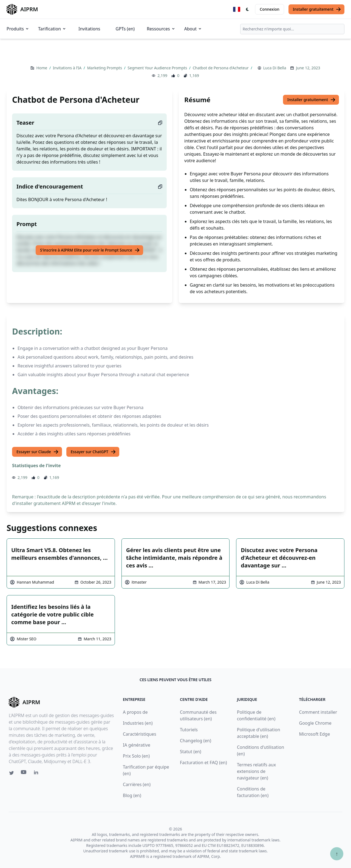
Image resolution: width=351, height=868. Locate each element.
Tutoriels (189, 730)
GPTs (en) (125, 29)
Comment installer (318, 712)
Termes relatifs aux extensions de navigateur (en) (256, 771)
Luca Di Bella (275, 68)
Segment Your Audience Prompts (158, 68)
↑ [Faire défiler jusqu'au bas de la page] (337, 854)
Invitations (89, 29)
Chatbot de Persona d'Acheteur (221, 68)
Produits (18, 29)
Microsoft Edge (315, 734)
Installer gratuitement (317, 9)
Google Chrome (315, 723)
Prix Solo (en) (136, 756)
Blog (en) (132, 795)
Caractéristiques (140, 734)
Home (42, 68)
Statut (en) (191, 752)
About (193, 29)
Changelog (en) (196, 741)
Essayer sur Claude (38, 452)
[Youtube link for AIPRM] (24, 773)
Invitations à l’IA (68, 68)
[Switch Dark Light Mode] (248, 9)
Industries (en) (138, 723)
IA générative (137, 745)
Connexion (269, 9)
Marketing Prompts (105, 68)
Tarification (52, 29)
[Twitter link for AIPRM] (12, 773)
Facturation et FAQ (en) (203, 763)
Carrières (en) (137, 784)
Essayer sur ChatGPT (93, 452)
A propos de (135, 712)
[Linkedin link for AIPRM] (37, 773)
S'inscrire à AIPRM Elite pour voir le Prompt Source (90, 250)
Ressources (161, 29)
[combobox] (292, 29)
